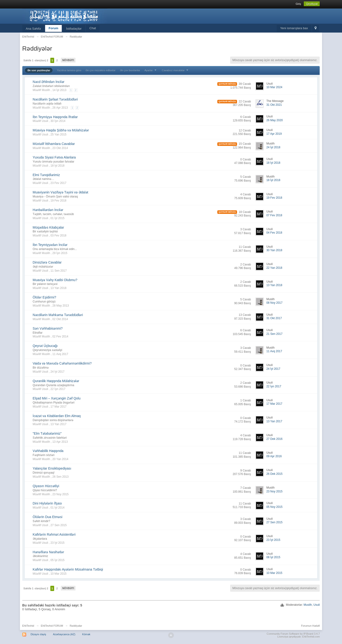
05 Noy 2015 (274, 507)
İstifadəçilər (74, 29)
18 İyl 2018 (273, 163)
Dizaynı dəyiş (38, 634)
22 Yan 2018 (274, 268)
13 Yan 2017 (274, 421)
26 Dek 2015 (274, 474)
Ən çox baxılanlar (130, 70)
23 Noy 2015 (274, 491)
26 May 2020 (274, 120)
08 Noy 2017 (274, 303)
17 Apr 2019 (274, 134)
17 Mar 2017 (274, 404)
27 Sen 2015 (274, 522)
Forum (53, 28)
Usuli (317, 605)
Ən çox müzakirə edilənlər (100, 70)
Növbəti (68, 60)
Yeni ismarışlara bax (294, 28)
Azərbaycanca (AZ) (64, 634)
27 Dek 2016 (274, 439)
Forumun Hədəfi (311, 626)
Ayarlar (151, 70)
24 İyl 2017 (273, 369)
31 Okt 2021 (274, 105)
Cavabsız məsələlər (176, 70)
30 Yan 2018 (274, 250)
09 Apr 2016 (274, 456)
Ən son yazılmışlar (39, 70)
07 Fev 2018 (274, 215)
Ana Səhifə (33, 29)
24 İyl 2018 (273, 147)
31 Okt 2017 (274, 318)
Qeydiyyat (312, 4)
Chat (93, 28)
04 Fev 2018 (274, 233)
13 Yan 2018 (274, 285)
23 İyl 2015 (273, 540)
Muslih (308, 605)
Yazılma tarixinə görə (69, 70)
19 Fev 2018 (274, 198)
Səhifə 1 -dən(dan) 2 (36, 60)
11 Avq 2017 (274, 351)
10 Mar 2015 (274, 573)
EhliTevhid (28, 626)
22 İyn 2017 (274, 386)
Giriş (298, 4)
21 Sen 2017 (274, 334)
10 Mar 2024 (274, 87)
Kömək (86, 634)
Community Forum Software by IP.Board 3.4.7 (293, 634)
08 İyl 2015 (273, 557)
